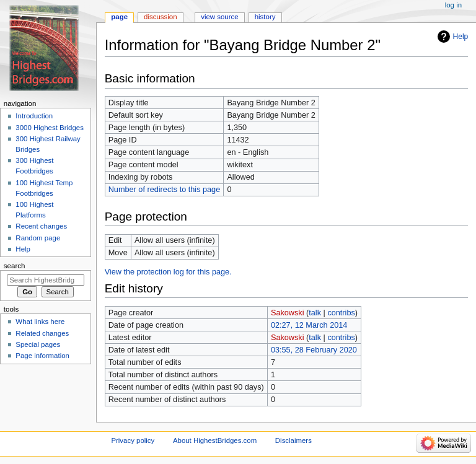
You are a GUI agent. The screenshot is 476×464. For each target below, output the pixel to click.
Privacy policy (133, 440)
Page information (42, 356)
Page (119, 17)
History (265, 17)
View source (219, 17)
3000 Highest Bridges (50, 128)
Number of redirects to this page (165, 190)
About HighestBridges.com (215, 440)
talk (315, 313)
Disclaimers (293, 440)
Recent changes (41, 226)
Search (15, 266)
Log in (453, 5)
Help (461, 37)
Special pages (38, 344)
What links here (40, 322)
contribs (341, 313)
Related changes (42, 333)
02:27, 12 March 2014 (309, 325)
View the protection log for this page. (168, 272)
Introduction (34, 116)
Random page (38, 238)
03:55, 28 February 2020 (314, 350)
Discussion (160, 17)
